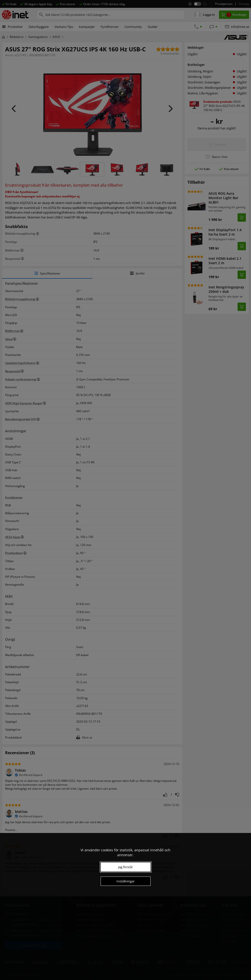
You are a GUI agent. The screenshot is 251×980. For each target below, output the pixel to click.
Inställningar (125, 881)
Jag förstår (125, 867)
